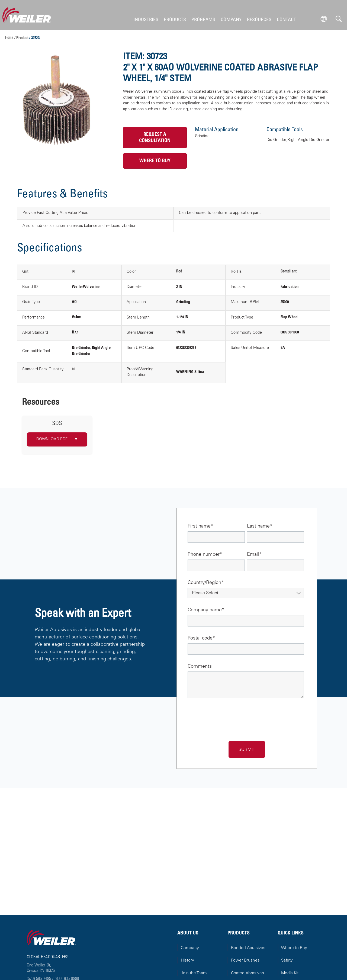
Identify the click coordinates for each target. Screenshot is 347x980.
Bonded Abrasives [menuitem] (248, 948)
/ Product (22, 38)
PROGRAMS (203, 20)
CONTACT (286, 20)
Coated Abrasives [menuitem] (248, 973)
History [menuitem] (187, 961)
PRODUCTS (175, 20)
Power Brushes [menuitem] (245, 961)
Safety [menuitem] (287, 961)
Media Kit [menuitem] (290, 973)
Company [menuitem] (190, 948)
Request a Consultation (155, 138)
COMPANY (231, 20)
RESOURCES (259, 20)
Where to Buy (155, 161)
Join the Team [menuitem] (194, 973)
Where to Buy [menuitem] (294, 948)
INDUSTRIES (146, 20)
